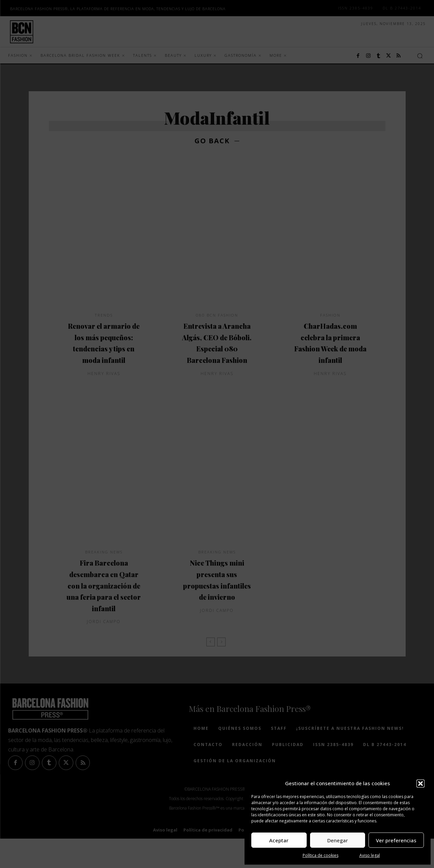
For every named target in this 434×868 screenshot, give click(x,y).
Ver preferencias (396, 840)
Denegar (338, 840)
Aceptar (279, 840)
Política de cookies (321, 855)
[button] (420, 784)
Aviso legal (370, 855)
